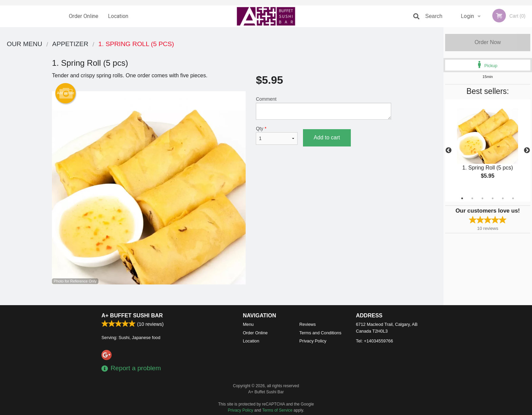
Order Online (84, 16)
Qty (277, 135)
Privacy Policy (313, 341)
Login (467, 16)
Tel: (374, 341)
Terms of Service (277, 410)
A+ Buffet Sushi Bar (132, 315)
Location (118, 16)
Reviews (307, 324)
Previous (449, 151)
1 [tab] (462, 198)
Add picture (66, 93)
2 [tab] (472, 198)
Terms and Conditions (320, 333)
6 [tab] (513, 198)
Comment (324, 108)
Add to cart (327, 137)
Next (527, 151)
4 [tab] (493, 198)
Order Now (488, 42)
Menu (248, 324)
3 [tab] (482, 198)
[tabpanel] (488, 146)
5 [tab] (503, 198)
